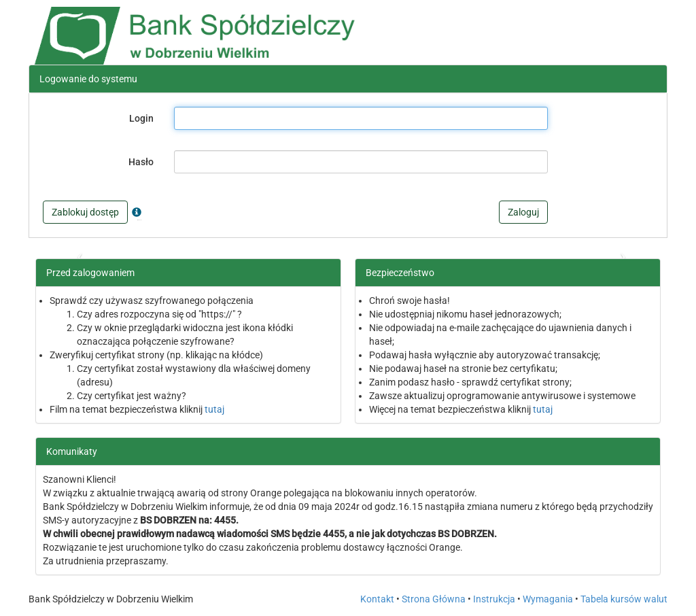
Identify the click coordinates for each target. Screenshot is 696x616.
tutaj (214, 409)
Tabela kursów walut (624, 599)
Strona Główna (434, 599)
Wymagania (548, 599)
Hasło (141, 162)
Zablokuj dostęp (85, 212)
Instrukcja (494, 599)
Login (141, 118)
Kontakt (377, 599)
